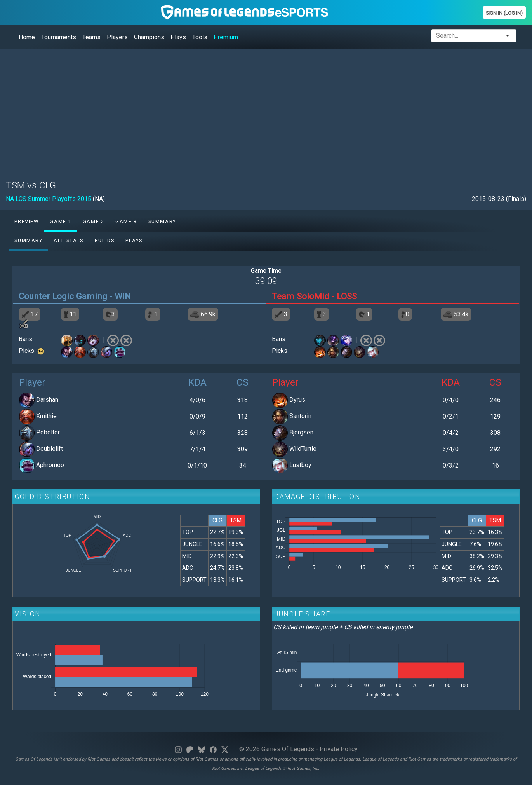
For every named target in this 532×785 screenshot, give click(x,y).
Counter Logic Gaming (63, 296)
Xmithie (46, 416)
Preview (26, 221)
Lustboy (300, 465)
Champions (149, 37)
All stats (68, 240)
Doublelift (50, 449)
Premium (226, 37)
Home (27, 37)
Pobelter (48, 432)
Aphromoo (50, 465)
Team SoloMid (301, 296)
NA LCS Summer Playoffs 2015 (49, 199)
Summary (162, 221)
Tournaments (59, 37)
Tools (200, 37)
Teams (91, 37)
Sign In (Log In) (504, 13)
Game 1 (61, 221)
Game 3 (126, 221)
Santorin (300, 416)
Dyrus (297, 400)
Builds (105, 240)
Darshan (47, 400)
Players (117, 37)
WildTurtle (303, 449)
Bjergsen (301, 432)
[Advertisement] (239, 110)
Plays (178, 37)
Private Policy (339, 749)
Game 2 (94, 221)
